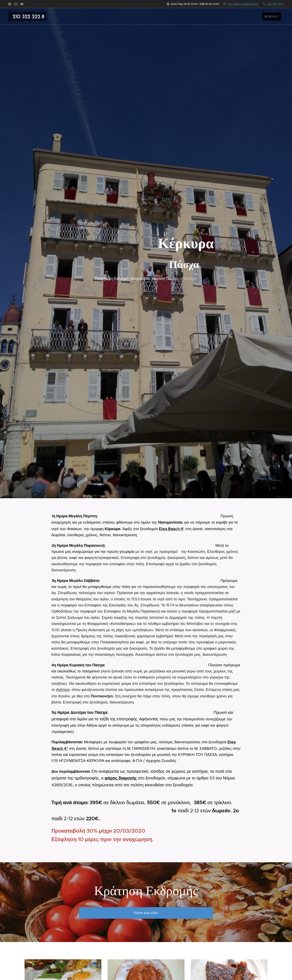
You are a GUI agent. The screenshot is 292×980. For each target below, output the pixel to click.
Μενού (272, 16)
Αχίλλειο (63, 690)
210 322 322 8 (275, 4)
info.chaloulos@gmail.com (243, 4)
